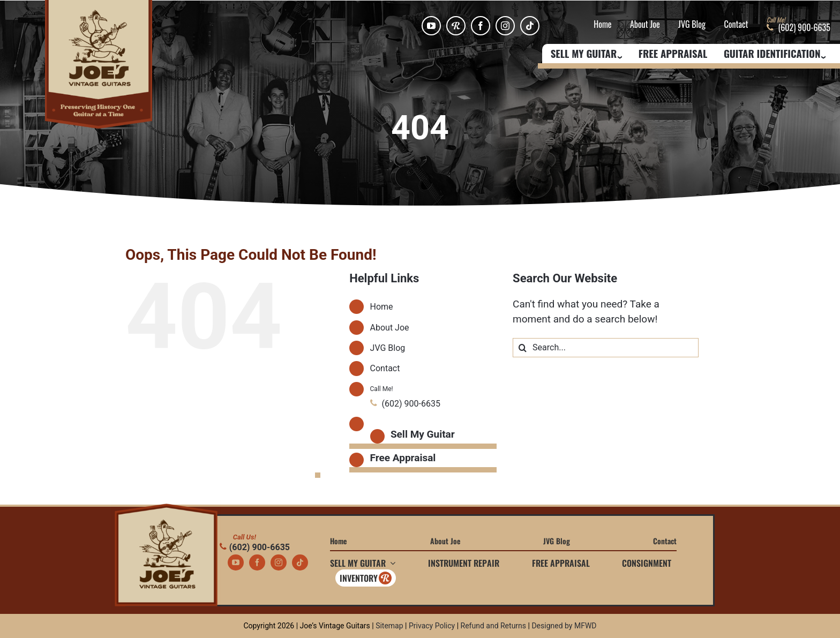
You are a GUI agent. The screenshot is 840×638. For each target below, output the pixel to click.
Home (602, 25)
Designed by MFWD (564, 626)
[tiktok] (530, 26)
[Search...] (606, 348)
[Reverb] (456, 26)
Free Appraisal (673, 54)
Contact (736, 25)
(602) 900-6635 (255, 547)
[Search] (522, 348)
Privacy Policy (432, 626)
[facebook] (481, 26)
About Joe (645, 25)
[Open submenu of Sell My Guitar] (391, 563)
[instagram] (505, 26)
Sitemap (389, 626)
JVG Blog (692, 25)
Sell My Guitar (423, 434)
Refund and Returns (494, 626)
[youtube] (431, 26)
